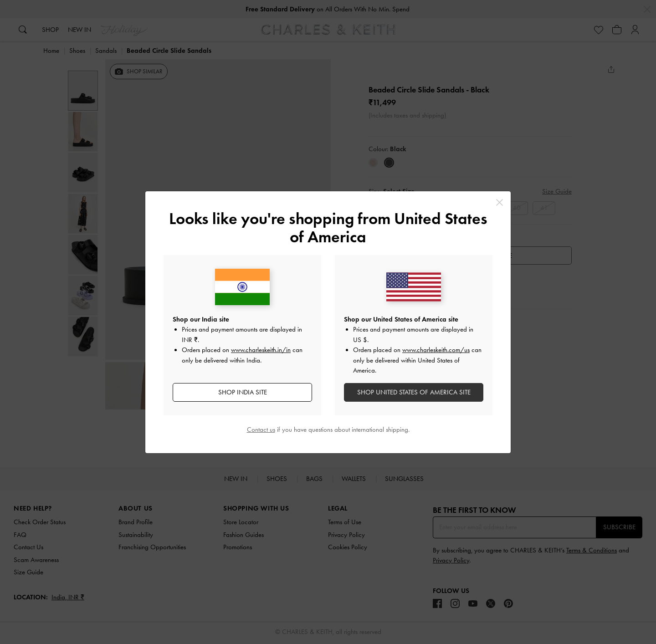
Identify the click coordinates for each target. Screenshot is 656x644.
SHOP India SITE (243, 392)
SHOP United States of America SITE (414, 392)
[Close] (500, 202)
